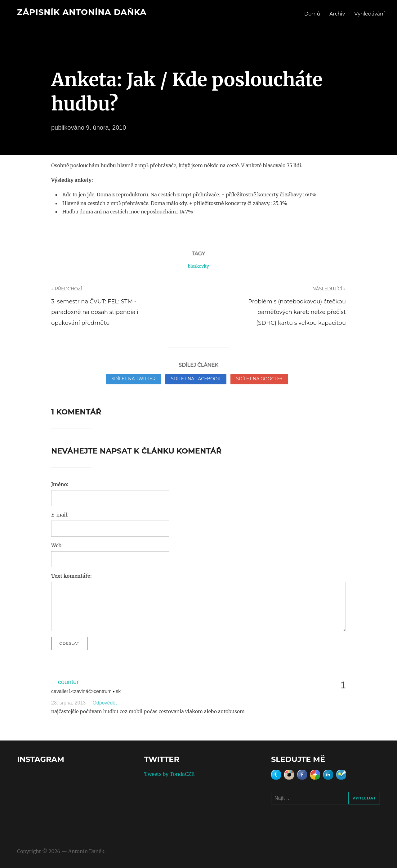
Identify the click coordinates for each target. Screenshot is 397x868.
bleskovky (198, 266)
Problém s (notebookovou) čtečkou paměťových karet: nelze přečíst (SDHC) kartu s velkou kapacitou (297, 312)
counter (68, 682)
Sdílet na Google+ (259, 379)
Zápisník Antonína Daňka (82, 12)
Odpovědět (105, 703)
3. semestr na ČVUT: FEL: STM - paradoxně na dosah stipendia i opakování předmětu (95, 312)
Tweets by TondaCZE (169, 774)
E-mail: (60, 515)
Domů (312, 14)
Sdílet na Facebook (196, 379)
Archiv (337, 14)
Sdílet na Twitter (133, 379)
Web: (57, 545)
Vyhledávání (369, 14)
